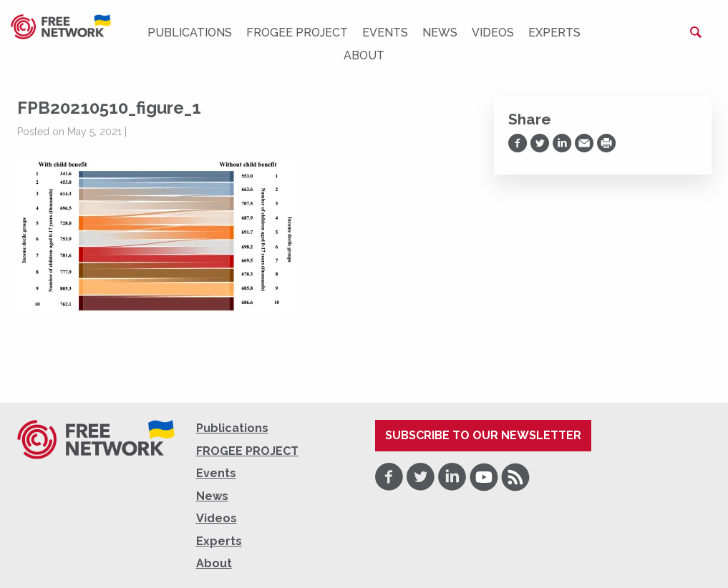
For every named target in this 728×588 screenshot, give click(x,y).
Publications (190, 33)
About (364, 55)
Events (385, 33)
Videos (493, 33)
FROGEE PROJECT (297, 33)
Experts (554, 33)
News (440, 33)
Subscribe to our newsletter (483, 435)
